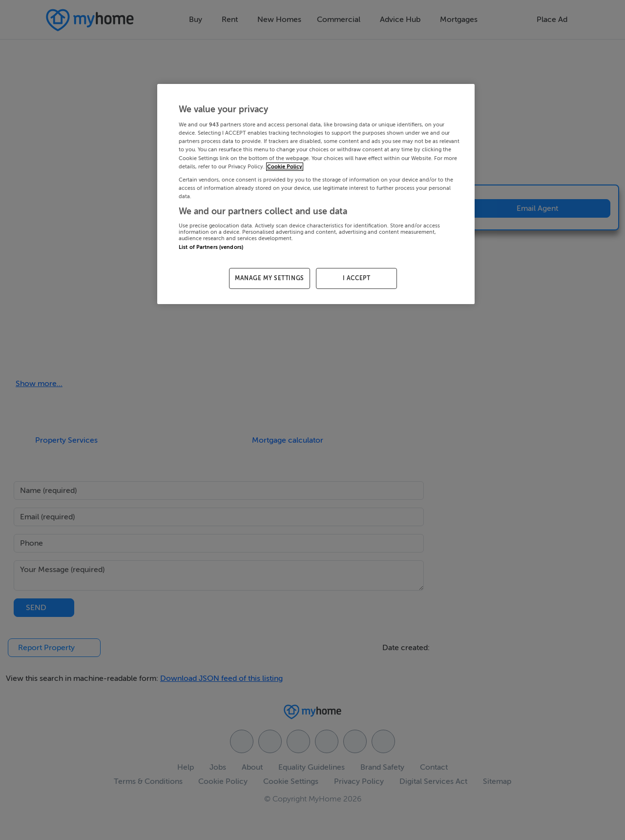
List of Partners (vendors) (211, 247)
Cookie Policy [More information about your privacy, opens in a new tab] (285, 167)
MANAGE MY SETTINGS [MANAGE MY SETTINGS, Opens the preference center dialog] (270, 278)
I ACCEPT (357, 278)
